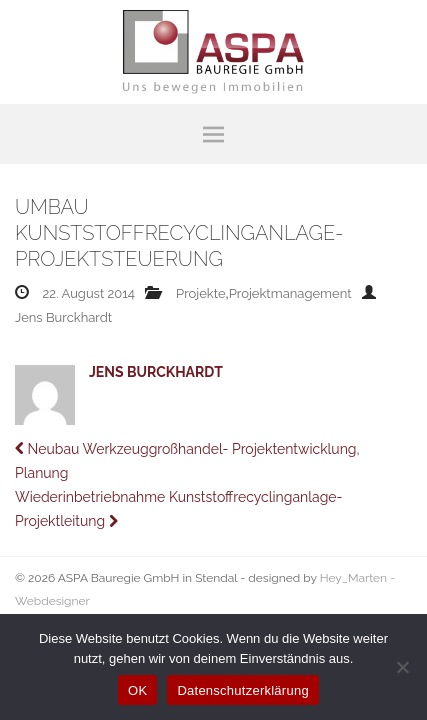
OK (137, 690)
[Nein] (402, 667)
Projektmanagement (290, 293)
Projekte (201, 293)
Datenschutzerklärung (242, 690)
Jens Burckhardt (63, 317)
